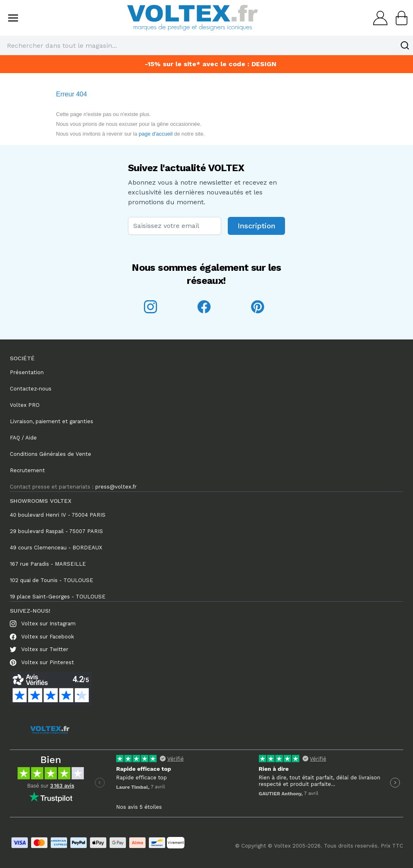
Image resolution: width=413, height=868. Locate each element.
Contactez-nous (31, 389)
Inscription (256, 226)
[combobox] (206, 45)
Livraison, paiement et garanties (52, 421)
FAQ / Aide (23, 438)
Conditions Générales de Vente (51, 454)
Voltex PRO (25, 405)
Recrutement (27, 470)
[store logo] (193, 18)
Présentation (27, 372)
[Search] (405, 45)
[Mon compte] (378, 18)
